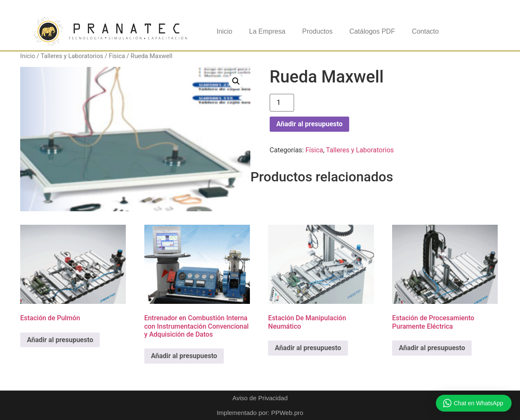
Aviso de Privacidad (260, 398)
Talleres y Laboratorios (72, 56)
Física (117, 56)
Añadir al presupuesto (309, 124)
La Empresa (267, 31)
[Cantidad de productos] (282, 103)
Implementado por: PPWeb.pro (260, 413)
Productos (317, 31)
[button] (236, 81)
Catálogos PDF (372, 31)
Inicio (224, 31)
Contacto (425, 31)
